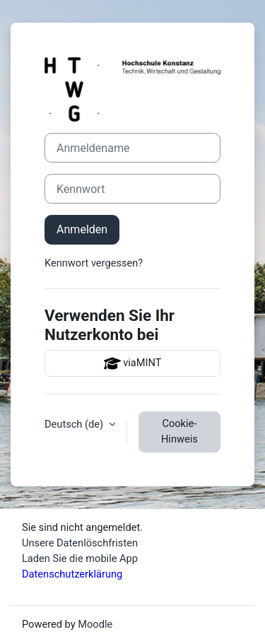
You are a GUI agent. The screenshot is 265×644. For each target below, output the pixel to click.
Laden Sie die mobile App (80, 558)
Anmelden (82, 229)
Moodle (95, 624)
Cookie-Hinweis (179, 431)
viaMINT (133, 363)
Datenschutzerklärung (72, 574)
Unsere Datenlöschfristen (80, 543)
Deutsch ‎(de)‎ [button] (75, 424)
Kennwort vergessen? (94, 263)
